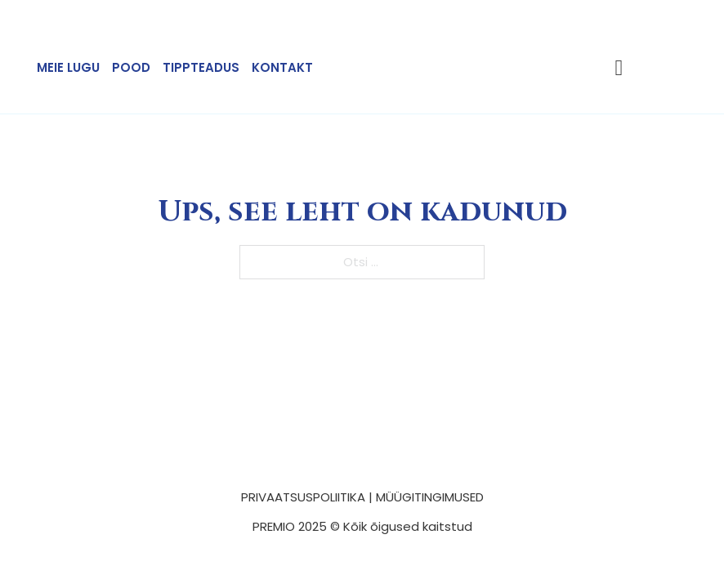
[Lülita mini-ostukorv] (619, 68)
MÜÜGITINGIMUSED (430, 497)
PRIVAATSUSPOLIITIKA (303, 497)
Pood (131, 67)
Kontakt (282, 67)
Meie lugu (68, 67)
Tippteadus (201, 67)
